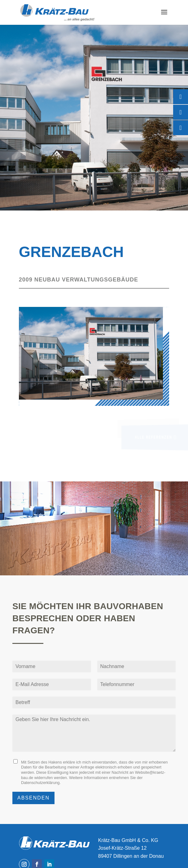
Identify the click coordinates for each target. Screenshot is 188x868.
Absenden (33, 798)
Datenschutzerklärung (40, 783)
